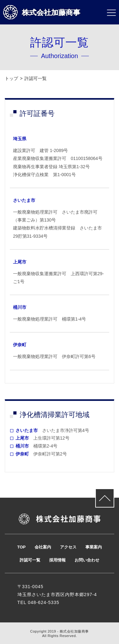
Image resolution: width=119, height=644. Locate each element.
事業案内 (94, 547)
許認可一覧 (30, 560)
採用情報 (57, 560)
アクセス (68, 547)
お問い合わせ (87, 560)
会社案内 (43, 547)
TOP (21, 547)
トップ (11, 78)
